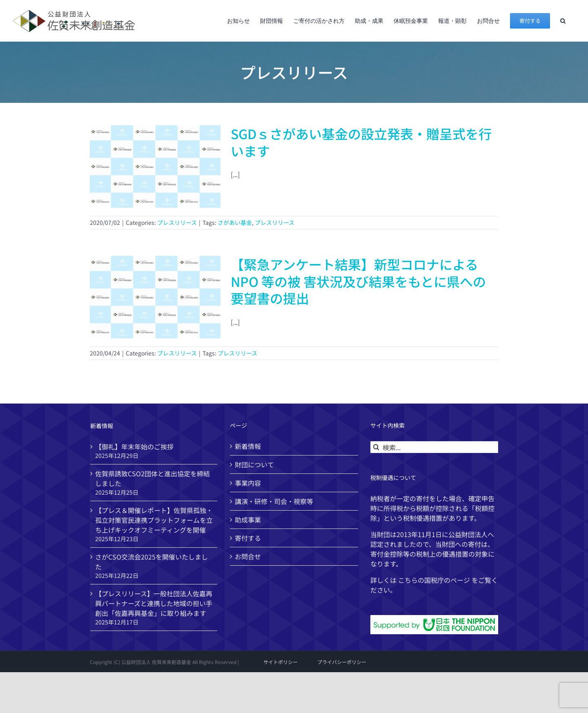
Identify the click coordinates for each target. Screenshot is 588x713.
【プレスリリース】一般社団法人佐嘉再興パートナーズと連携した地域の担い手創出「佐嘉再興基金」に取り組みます (154, 603)
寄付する (248, 538)
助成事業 (248, 520)
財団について (254, 464)
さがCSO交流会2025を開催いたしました (151, 562)
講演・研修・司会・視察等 (274, 501)
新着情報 (248, 446)
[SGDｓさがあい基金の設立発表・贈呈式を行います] (155, 167)
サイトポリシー (281, 662)
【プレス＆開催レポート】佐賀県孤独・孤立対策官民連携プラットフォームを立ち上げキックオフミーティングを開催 (154, 520)
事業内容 (248, 483)
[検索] (376, 447)
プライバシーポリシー (342, 662)
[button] (563, 21)
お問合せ (248, 556)
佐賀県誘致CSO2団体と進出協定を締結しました (153, 478)
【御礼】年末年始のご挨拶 (134, 446)
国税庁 (434, 580)
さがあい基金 (235, 222)
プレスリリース (177, 222)
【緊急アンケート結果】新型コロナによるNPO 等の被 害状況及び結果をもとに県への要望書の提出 (358, 281)
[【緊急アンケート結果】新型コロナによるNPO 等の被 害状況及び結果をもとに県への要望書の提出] (155, 297)
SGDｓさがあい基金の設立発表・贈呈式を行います (361, 142)
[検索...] (434, 447)
